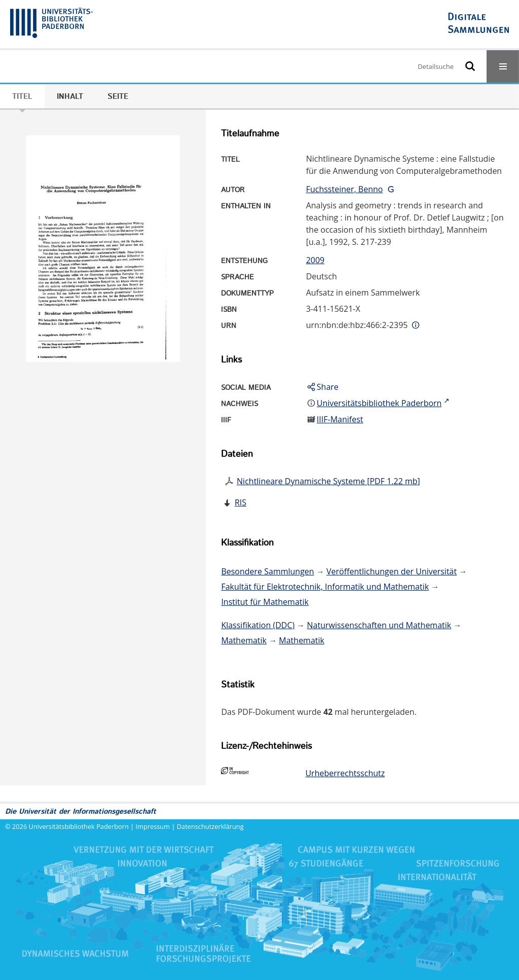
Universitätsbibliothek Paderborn (79, 826)
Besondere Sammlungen (267, 571)
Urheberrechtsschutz (345, 773)
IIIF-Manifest (340, 419)
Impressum (153, 826)
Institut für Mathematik (265, 602)
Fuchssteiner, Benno (345, 189)
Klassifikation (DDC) (258, 625)
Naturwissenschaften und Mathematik (379, 625)
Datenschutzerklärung (210, 826)
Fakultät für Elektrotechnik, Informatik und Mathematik (325, 587)
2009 (316, 260)
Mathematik (244, 640)
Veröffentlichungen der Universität (392, 571)
